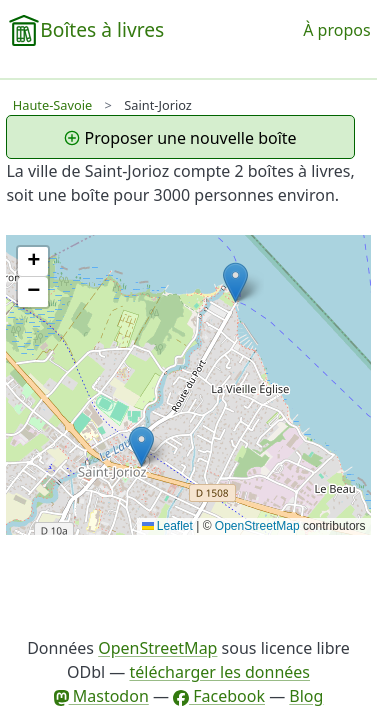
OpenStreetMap (257, 526)
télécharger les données (219, 672)
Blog (306, 696)
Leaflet (167, 526)
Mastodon (101, 696)
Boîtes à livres (102, 29)
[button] (141, 446)
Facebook (219, 696)
